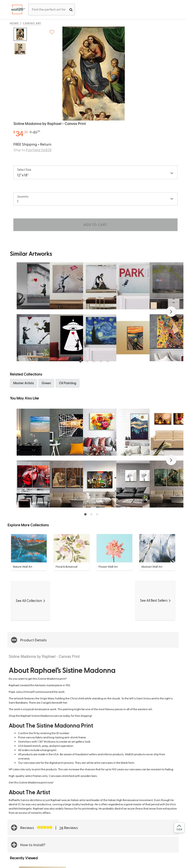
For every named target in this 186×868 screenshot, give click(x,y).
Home (14, 23)
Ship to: (32, 150)
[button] (171, 312)
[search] (71, 10)
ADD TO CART (95, 225)
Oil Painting (68, 383)
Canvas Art (32, 23)
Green (46, 383)
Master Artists (23, 383)
